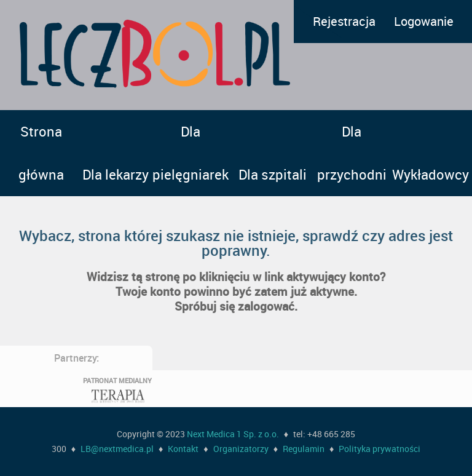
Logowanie (424, 21)
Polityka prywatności (380, 449)
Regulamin (304, 449)
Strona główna (41, 153)
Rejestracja (344, 21)
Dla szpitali (273, 174)
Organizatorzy (241, 449)
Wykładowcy (431, 174)
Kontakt (183, 449)
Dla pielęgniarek (191, 153)
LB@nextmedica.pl (117, 449)
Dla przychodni (352, 153)
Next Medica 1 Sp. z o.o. (233, 434)
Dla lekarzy (116, 174)
